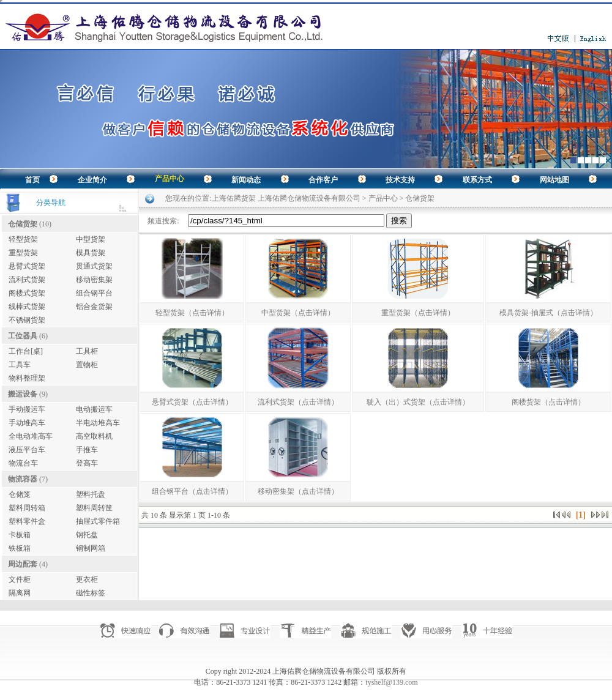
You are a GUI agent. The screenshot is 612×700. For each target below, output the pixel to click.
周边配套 (23, 564)
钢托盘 (87, 535)
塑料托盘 (91, 494)
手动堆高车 (27, 423)
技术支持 (400, 180)
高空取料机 (94, 436)
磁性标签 (91, 593)
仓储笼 (20, 494)
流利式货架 (27, 280)
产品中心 (170, 179)
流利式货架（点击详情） (298, 402)
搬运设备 (23, 394)
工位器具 (23, 336)
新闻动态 (246, 180)
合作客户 (323, 180)
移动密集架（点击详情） (298, 491)
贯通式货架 (94, 266)
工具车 (20, 365)
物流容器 (23, 479)
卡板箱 (20, 535)
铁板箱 (20, 548)
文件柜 (20, 579)
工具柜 (87, 351)
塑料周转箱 (27, 508)
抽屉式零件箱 (98, 521)
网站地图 (554, 180)
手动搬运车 (27, 409)
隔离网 (20, 593)
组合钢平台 (94, 293)
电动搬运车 (94, 409)
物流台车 (23, 463)
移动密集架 (94, 280)
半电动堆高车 (98, 423)
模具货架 (91, 253)
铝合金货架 (94, 307)
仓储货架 (23, 224)
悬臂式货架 (27, 266)
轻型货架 (23, 239)
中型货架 (91, 239)
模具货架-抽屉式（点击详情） (548, 313)
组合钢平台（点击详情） (192, 491)
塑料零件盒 (27, 521)
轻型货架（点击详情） (192, 313)
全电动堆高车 (31, 436)
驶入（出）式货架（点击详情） (418, 402)
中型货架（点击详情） (298, 313)
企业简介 (92, 180)
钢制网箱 (91, 548)
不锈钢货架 (27, 320)
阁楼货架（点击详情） (548, 402)
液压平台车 (27, 450)
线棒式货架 (27, 307)
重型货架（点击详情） (418, 313)
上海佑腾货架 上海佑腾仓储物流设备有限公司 (286, 198)
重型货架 (23, 253)
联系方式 (477, 180)
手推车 (87, 450)
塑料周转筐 (94, 508)
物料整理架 (27, 378)
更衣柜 (87, 579)
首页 (32, 180)
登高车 (87, 463)
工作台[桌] (26, 351)
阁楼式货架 (27, 293)
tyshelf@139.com (391, 682)
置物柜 (87, 365)
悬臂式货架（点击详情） (192, 402)
